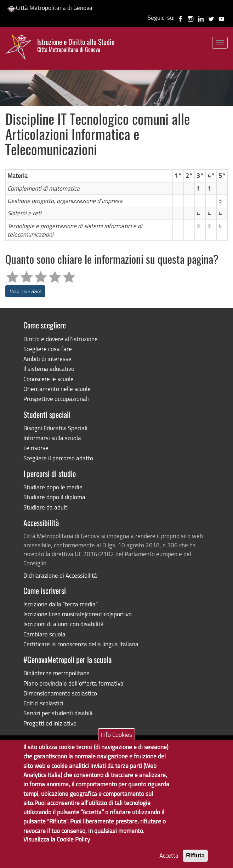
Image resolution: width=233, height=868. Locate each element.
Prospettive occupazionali (56, 399)
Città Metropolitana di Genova (50, 8)
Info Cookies (116, 744)
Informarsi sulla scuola (52, 438)
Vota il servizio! (25, 291)
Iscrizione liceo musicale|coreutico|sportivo (78, 614)
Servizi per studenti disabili (58, 713)
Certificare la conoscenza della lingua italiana (81, 644)
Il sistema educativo (49, 369)
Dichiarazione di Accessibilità (60, 575)
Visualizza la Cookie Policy (57, 849)
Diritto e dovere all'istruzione (61, 339)
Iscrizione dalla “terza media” (61, 604)
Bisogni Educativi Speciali (55, 428)
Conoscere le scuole (49, 379)
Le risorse (36, 448)
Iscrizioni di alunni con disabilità (64, 624)
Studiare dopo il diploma (54, 497)
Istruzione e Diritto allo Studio (76, 45)
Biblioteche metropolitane (56, 673)
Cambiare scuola (44, 634)
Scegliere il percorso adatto (58, 458)
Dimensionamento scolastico (60, 693)
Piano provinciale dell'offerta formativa (73, 683)
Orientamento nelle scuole (57, 389)
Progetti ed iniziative (50, 723)
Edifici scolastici (43, 703)
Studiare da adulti (46, 507)
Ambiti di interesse (47, 359)
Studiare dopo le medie (53, 487)
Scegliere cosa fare (48, 349)
